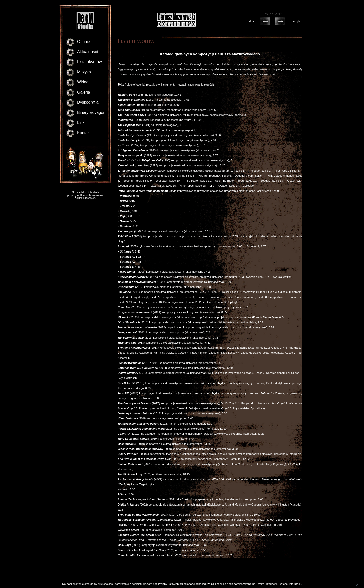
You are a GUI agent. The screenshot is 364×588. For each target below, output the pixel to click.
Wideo (83, 82)
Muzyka (84, 72)
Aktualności (87, 52)
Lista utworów (89, 62)
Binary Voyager (91, 112)
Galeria (84, 92)
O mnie (84, 42)
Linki (81, 123)
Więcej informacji (291, 584)
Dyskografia (88, 102)
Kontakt (84, 133)
